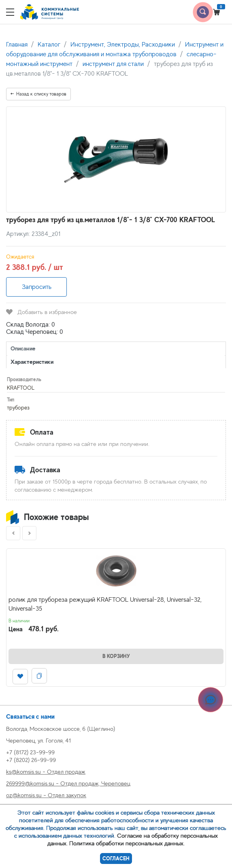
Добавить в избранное (42, 312)
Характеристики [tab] (32, 362)
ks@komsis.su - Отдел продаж (46, 771)
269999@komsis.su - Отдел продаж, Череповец (68, 783)
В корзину (116, 656)
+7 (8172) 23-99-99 (30, 752)
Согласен (116, 858)
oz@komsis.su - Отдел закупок (46, 795)
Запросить (37, 287)
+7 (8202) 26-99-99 (31, 760)
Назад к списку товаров (38, 94)
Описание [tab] (23, 348)
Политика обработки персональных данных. (127, 843)
